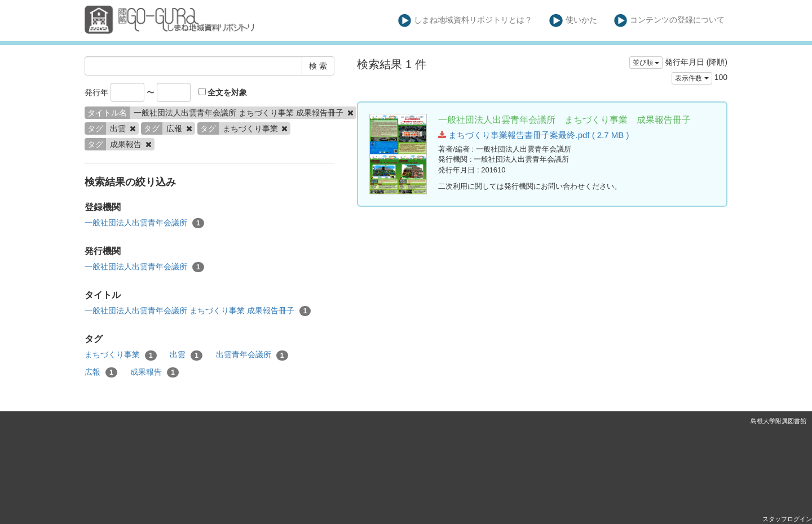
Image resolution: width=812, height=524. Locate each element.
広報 (101, 372)
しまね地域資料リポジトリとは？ (465, 21)
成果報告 (155, 372)
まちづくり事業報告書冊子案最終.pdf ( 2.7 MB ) (533, 135)
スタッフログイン (787, 519)
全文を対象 (223, 92)
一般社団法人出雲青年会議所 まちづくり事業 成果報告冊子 (198, 311)
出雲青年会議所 (252, 355)
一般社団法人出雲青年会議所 (144, 223)
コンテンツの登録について (670, 21)
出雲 (186, 355)
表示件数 (692, 78)
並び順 (646, 63)
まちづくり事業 (121, 355)
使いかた (573, 21)
